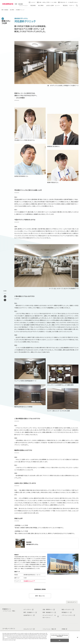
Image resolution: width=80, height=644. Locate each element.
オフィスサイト (27, 609)
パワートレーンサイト (67, 615)
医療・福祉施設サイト (48, 612)
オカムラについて (28, 629)
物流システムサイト (67, 609)
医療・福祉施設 (19, 4)
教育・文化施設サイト (29, 612)
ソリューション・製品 (48, 629)
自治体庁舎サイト (28, 615)
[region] (40, 638)
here (6, 637)
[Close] (77, 637)
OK (60, 640)
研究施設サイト (66, 612)
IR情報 (63, 629)
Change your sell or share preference (11, 643)
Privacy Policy (6, 641)
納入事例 (12, 10)
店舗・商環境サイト (48, 609)
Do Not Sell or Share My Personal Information (60, 636)
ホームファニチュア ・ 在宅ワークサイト (49, 616)
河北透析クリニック (28, 581)
